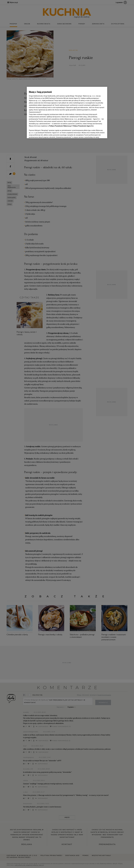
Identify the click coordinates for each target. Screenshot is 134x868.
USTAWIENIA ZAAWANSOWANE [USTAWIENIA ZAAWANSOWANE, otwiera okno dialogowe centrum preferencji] (43, 134)
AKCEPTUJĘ (98, 134)
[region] (67, 112)
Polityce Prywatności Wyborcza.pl (60, 126)
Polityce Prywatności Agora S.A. (83, 126)
